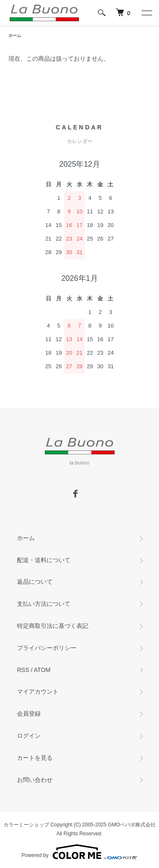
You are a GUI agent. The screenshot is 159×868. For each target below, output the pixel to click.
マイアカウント (38, 692)
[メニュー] (146, 13)
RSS (23, 670)
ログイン (29, 736)
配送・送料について (44, 560)
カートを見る (35, 758)
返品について (35, 582)
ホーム (15, 35)
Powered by (79, 852)
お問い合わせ (35, 780)
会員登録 (29, 714)
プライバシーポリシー (47, 648)
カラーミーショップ (26, 825)
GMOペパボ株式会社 (132, 825)
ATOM (42, 670)
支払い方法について (44, 604)
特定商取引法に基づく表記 (53, 626)
